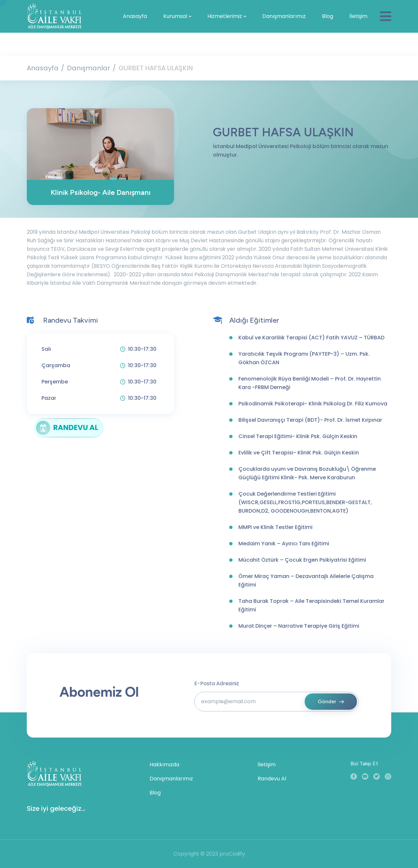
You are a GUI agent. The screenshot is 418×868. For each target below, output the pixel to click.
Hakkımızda (164, 765)
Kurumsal (175, 16)
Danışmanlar (88, 68)
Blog (328, 16)
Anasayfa (135, 16)
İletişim (358, 16)
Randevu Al (272, 779)
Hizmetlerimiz (225, 16)
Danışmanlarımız (284, 16)
